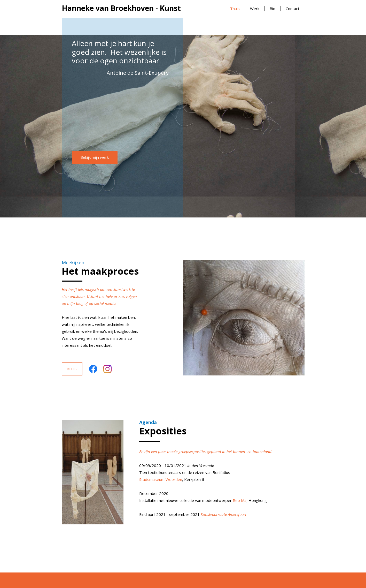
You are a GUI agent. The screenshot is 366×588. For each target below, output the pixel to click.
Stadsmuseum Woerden (161, 479)
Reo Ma (240, 500)
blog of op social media (96, 303)
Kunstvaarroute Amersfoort (224, 514)
